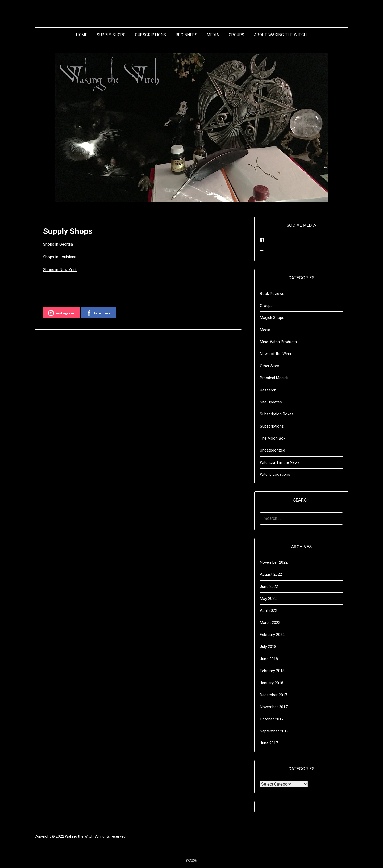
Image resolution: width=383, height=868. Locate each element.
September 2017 (274, 731)
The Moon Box (273, 438)
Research (268, 390)
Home (82, 35)
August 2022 (271, 574)
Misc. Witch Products (278, 342)
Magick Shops (272, 318)
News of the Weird (276, 354)
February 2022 (272, 635)
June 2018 (269, 659)
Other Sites (270, 366)
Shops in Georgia (59, 244)
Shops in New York (61, 270)
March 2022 (270, 623)
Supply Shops (111, 35)
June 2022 (269, 587)
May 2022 (268, 599)
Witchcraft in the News (280, 462)
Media (213, 35)
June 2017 (269, 743)
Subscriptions (151, 35)
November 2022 (274, 562)
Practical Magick (274, 378)
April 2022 (268, 610)
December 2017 (274, 695)
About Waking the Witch (280, 35)
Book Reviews (272, 294)
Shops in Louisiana (61, 257)
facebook (98, 313)
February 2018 (272, 671)
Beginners (187, 35)
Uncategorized (272, 450)
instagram (61, 313)
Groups (237, 35)
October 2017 (272, 719)
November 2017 (274, 707)
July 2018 (268, 647)
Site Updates (271, 402)
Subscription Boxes (277, 414)
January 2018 (272, 683)
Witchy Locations (275, 474)
